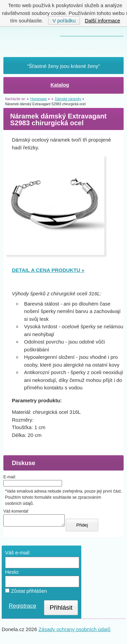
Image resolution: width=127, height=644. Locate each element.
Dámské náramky (68, 99)
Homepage (38, 99)
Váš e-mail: (18, 555)
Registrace (23, 608)
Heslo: (12, 574)
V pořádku (64, 21)
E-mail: (10, 477)
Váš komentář (16, 511)
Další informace (103, 21)
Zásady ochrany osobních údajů (74, 631)
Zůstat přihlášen (26, 593)
